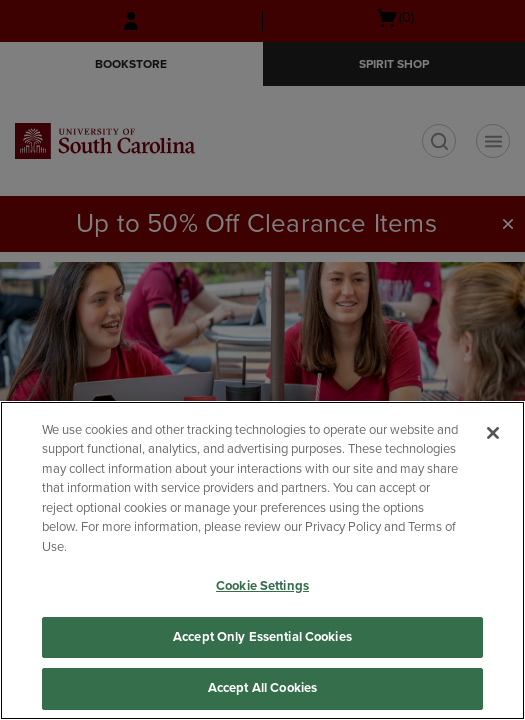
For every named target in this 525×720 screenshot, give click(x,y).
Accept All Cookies (262, 688)
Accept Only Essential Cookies (262, 637)
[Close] (493, 433)
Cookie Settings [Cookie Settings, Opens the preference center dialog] (262, 586)
